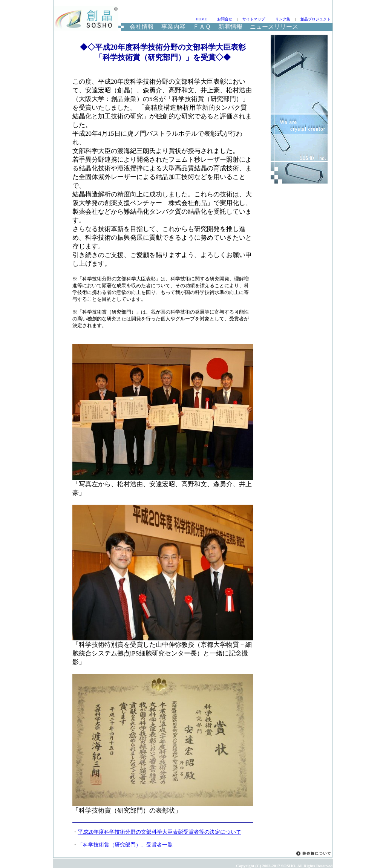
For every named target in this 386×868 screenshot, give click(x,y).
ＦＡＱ (202, 27)
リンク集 (283, 19)
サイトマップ (254, 19)
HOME (201, 19)
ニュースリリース (274, 27)
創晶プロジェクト (316, 19)
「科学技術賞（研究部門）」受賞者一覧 (125, 845)
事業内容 (173, 27)
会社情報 (142, 27)
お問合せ (225, 19)
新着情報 (230, 27)
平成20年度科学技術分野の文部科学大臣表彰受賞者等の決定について (159, 832)
